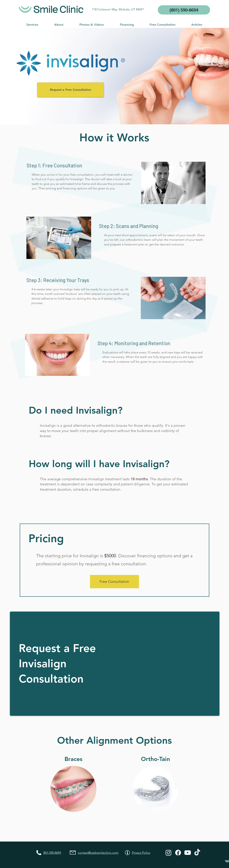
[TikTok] (197, 853)
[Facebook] (178, 853)
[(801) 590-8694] (184, 10)
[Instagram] (168, 853)
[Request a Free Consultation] (70, 90)
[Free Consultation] (114, 582)
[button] (32, 25)
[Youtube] (188, 853)
